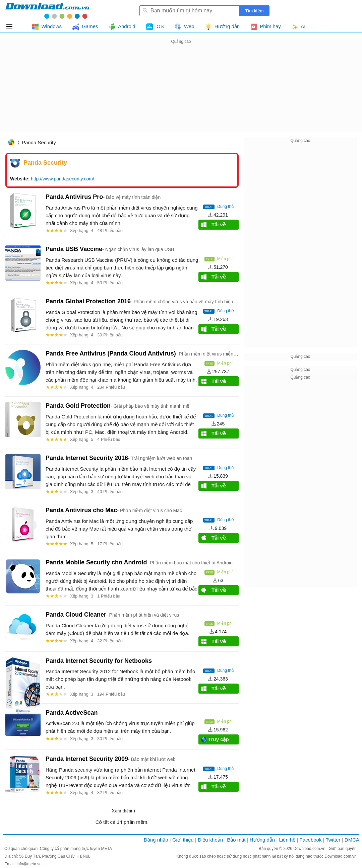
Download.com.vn (310, 849)
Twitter (333, 840)
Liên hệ (287, 840)
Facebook (311, 840)
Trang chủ (11, 143)
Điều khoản (210, 840)
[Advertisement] (181, 92)
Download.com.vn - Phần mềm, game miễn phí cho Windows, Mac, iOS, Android (47, 10)
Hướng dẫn (262, 840)
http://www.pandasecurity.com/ (63, 179)
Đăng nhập (156, 840)
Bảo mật (236, 840)
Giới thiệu (183, 840)
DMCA (352, 840)
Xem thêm (122, 811)
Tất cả (13, 26)
